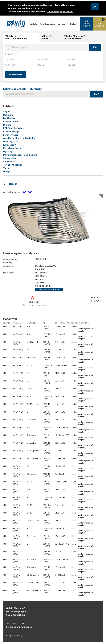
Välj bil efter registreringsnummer (16, 37)
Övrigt (7, 172)
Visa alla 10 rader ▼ (49, 290)
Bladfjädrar (9, 118)
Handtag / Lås (10, 142)
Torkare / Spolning (13, 165)
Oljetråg (8, 152)
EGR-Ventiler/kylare (14, 128)
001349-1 (29, 192)
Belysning (8, 115)
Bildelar (34, 24)
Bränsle (7, 125)
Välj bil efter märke (48, 37)
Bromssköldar (11, 122)
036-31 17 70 (17, 624)
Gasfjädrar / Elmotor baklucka (19, 138)
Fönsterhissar (11, 135)
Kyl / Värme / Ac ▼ (12, 148)
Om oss (61, 24)
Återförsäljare (48, 24)
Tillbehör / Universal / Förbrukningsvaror (74, 37)
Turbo (6, 168)
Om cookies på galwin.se (60, 12)
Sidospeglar (10, 158)
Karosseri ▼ (10, 145)
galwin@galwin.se (23, 627)
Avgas (7, 112)
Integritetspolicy (14, 636)
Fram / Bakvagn (11, 132)
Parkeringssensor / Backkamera (20, 155)
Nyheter (72, 24)
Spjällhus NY (10, 162)
